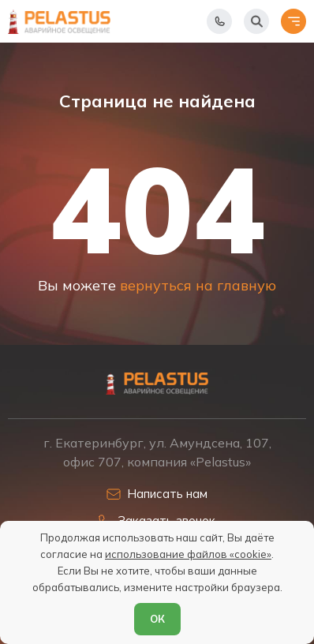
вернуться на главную (198, 285)
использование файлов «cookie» (188, 554)
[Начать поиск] (256, 21)
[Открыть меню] (293, 21)
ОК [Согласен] (157, 619)
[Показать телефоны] (219, 21)
